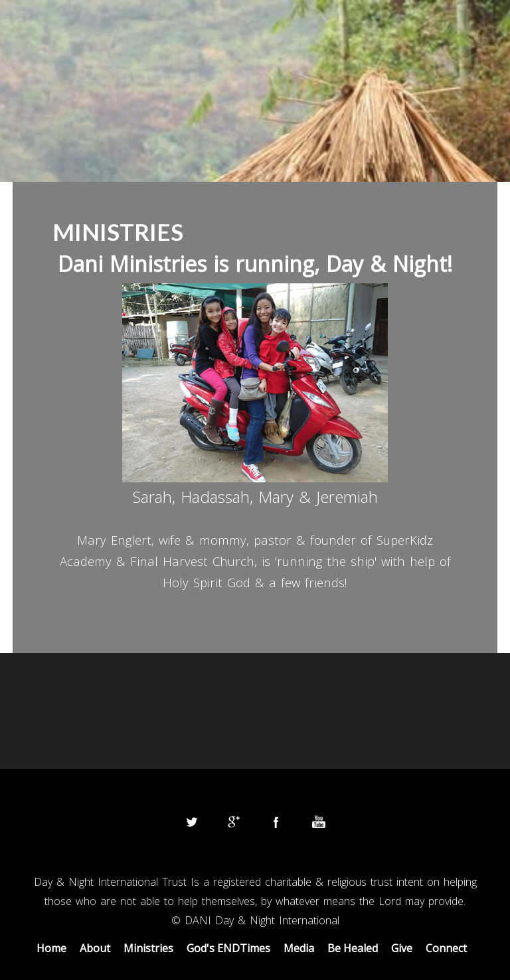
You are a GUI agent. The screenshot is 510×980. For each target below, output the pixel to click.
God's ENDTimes (228, 948)
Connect (446, 948)
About (95, 948)
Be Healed (353, 948)
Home (51, 948)
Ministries (148, 948)
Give (402, 948)
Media (299, 948)
